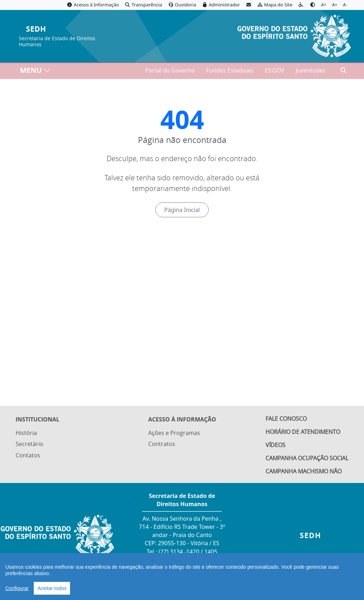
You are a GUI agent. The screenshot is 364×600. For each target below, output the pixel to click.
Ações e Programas (174, 432)
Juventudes (311, 71)
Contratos (162, 444)
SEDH (36, 29)
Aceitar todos (52, 588)
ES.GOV (275, 71)
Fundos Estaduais (230, 71)
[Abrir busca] (343, 71)
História (26, 432)
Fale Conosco (286, 419)
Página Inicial (182, 210)
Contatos (28, 455)
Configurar (17, 588)
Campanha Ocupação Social (307, 458)
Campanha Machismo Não (304, 471)
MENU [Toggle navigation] (35, 71)
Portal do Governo (170, 71)
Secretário (30, 444)
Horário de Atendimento (303, 432)
